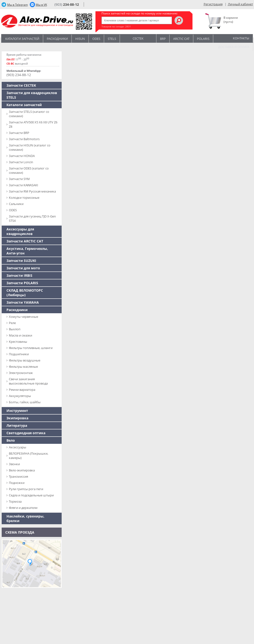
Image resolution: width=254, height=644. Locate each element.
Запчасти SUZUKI (21, 261)
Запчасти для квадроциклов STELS (32, 95)
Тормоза (15, 501)
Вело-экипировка (22, 470)
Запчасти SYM (19, 179)
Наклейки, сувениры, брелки (25, 518)
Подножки (17, 483)
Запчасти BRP (19, 133)
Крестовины (18, 342)
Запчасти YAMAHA (23, 302)
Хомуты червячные (24, 317)
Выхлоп (15, 329)
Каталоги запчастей (22, 39)
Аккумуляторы (20, 396)
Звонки (14, 464)
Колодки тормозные (24, 198)
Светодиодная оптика (26, 433)
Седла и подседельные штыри (31, 495)
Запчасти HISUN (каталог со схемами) (30, 147)
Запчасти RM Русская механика (32, 191)
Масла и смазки (21, 335)
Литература (17, 425)
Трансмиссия (18, 476)
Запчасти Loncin (21, 162)
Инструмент (17, 411)
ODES (13, 210)
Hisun (80, 39)
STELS (112, 39)
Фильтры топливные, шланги (31, 348)
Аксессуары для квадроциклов (20, 231)
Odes (96, 39)
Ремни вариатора (22, 390)
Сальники (16, 204)
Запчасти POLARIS (22, 283)
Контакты (241, 38)
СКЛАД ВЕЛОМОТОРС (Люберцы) (25, 293)
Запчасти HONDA (22, 156)
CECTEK (138, 38)
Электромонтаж (21, 373)
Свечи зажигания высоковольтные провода (28, 381)
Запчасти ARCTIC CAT (25, 241)
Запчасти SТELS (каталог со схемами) (29, 114)
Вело (11, 440)
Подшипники (19, 354)
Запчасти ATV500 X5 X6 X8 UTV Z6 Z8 (33, 124)
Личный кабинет (240, 4)
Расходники (57, 39)
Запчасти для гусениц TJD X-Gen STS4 (32, 218)
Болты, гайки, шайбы (25, 402)
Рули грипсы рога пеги (26, 489)
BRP (163, 39)
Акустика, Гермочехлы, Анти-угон (27, 251)
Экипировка (17, 418)
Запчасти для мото (23, 268)
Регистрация (213, 4)
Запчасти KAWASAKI (24, 185)
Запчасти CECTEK (21, 85)
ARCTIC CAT (181, 39)
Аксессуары (18, 447)
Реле (12, 323)
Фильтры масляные (23, 367)
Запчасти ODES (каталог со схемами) (29, 170)
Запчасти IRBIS (19, 275)
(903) (67, 4)
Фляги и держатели (23, 508)
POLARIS (203, 39)
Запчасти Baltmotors (24, 139)
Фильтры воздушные (25, 360)
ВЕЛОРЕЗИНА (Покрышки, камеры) (29, 456)
